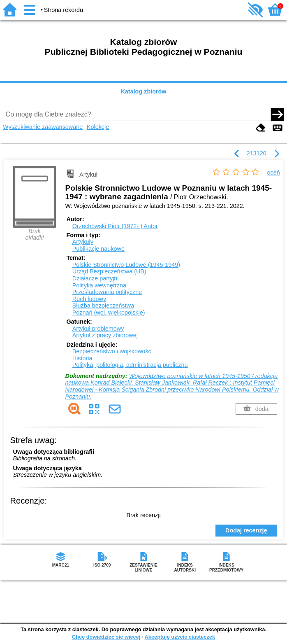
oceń (274, 173)
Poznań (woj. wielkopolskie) (109, 313)
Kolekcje (98, 127)
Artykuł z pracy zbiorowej (105, 335)
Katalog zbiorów (143, 91)
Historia (82, 358)
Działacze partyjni (96, 278)
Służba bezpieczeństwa (103, 306)
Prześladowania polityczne (107, 292)
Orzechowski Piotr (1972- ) (115, 226)
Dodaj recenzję (246, 530)
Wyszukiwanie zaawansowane (43, 127)
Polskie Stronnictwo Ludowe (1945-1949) (126, 265)
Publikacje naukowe (98, 249)
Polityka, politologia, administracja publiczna (130, 365)
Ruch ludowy (89, 299)
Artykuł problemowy (98, 329)
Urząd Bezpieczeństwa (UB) (109, 271)
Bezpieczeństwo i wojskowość (112, 351)
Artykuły (83, 242)
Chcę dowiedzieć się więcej (106, 637)
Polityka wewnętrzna (99, 285)
